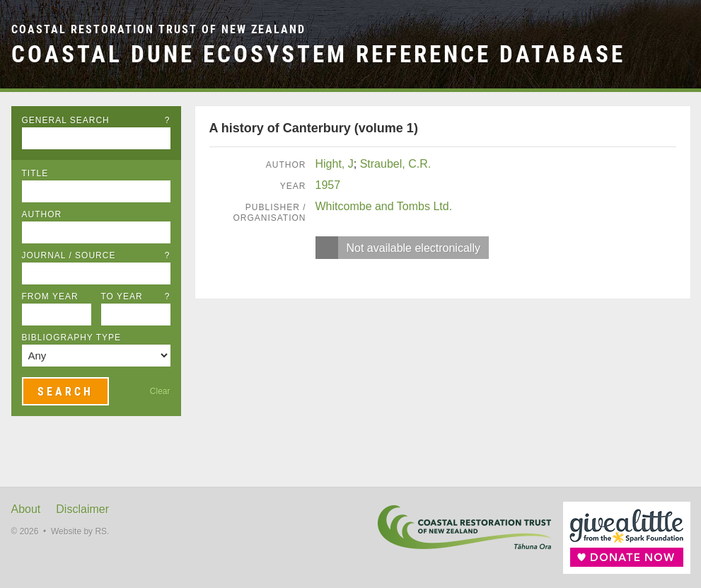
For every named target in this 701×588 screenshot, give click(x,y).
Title (35, 173)
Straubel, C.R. (395, 164)
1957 (328, 185)
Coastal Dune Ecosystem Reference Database (318, 54)
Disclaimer (82, 509)
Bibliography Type (72, 338)
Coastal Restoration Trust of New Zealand (158, 29)
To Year (136, 296)
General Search (96, 120)
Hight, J (335, 164)
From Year (50, 296)
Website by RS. (80, 531)
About (26, 509)
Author (42, 214)
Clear (160, 391)
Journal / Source (96, 255)
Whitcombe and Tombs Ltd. (384, 206)
